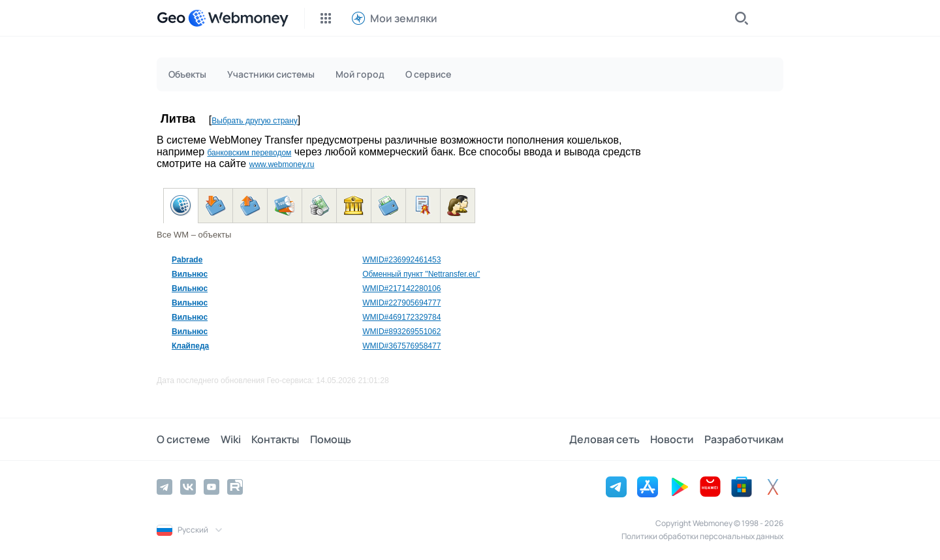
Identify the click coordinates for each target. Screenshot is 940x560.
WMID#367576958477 (401, 346)
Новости (672, 439)
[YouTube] (211, 487)
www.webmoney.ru (282, 164)
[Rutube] (235, 487)
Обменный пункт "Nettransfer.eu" (421, 274)
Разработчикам (744, 439)
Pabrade (187, 260)
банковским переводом (249, 153)
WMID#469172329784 (401, 317)
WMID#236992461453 (401, 260)
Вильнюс (190, 274)
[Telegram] (164, 487)
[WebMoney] (238, 18)
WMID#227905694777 (401, 303)
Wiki (231, 439)
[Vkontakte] (188, 487)
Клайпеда (190, 346)
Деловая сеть (604, 439)
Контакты (275, 439)
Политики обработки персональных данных (702, 536)
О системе (183, 439)
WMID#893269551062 (401, 332)
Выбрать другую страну (254, 121)
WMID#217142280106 (401, 288)
